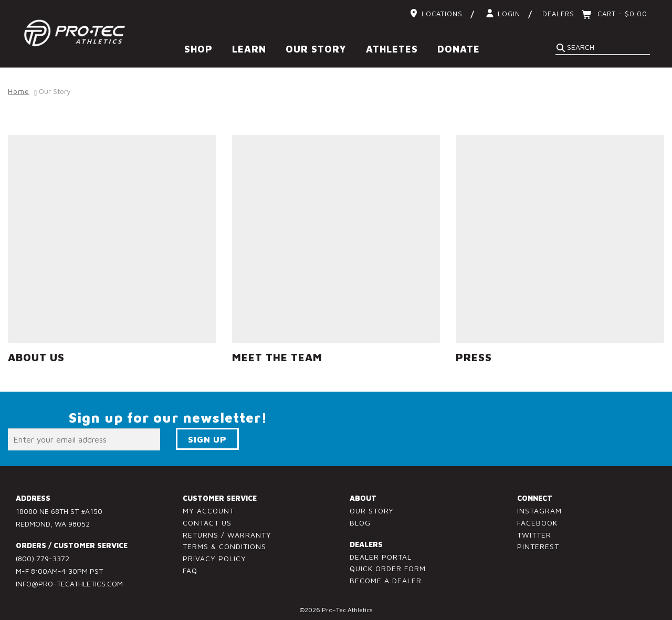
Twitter (534, 529)
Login (509, 14)
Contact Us (207, 517)
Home (19, 86)
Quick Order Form (388, 563)
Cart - (621, 14)
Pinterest (538, 541)
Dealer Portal (381, 551)
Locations (442, 14)
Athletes (392, 49)
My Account (208, 505)
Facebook (537, 517)
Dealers (558, 14)
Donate (459, 49)
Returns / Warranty (227, 529)
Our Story (316, 49)
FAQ (190, 565)
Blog (360, 517)
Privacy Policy (214, 553)
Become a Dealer (386, 575)
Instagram (539, 505)
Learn (249, 49)
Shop (198, 49)
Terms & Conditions (224, 541)
